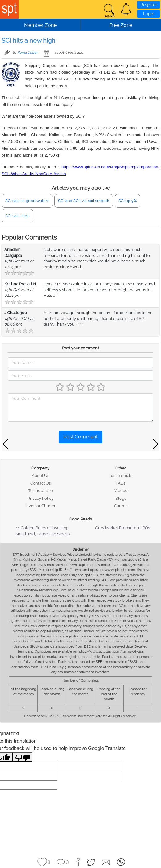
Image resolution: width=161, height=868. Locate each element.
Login (149, 14)
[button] (126, 9)
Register (149, 5)
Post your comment (80, 348)
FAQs (121, 483)
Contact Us (40, 483)
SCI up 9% (127, 201)
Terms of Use (40, 491)
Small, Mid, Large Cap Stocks (42, 534)
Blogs (121, 498)
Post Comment (80, 437)
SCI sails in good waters (27, 201)
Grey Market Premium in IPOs (123, 528)
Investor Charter (40, 506)
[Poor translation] (23, 757)
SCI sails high (17, 216)
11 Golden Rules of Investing (42, 528)
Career (121, 506)
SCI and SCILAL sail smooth (84, 201)
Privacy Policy (40, 498)
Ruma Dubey (28, 52)
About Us (40, 475)
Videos (121, 491)
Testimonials (121, 475)
